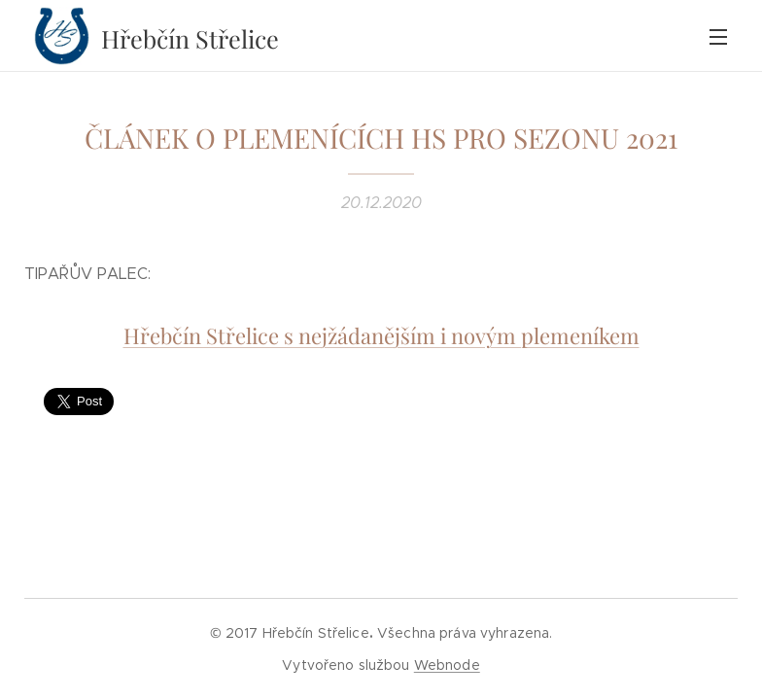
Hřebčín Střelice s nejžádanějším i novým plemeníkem (381, 335)
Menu (718, 37)
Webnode (447, 665)
